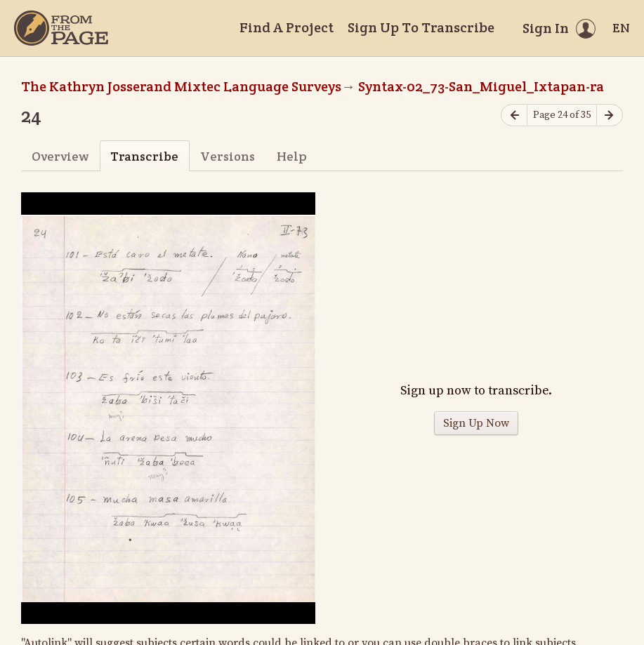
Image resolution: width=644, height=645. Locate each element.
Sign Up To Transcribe (421, 27)
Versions (228, 156)
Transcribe (144, 156)
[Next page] (610, 115)
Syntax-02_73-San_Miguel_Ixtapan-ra (481, 86)
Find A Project (287, 27)
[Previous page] (514, 115)
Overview (60, 156)
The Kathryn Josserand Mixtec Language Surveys (181, 86)
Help (292, 156)
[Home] (61, 28)
